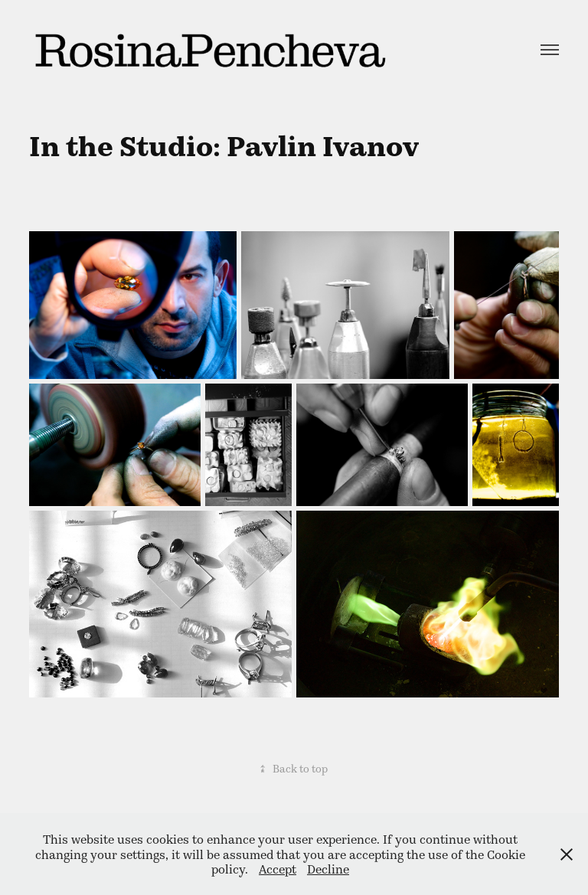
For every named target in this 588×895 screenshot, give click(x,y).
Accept (278, 869)
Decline (328, 869)
